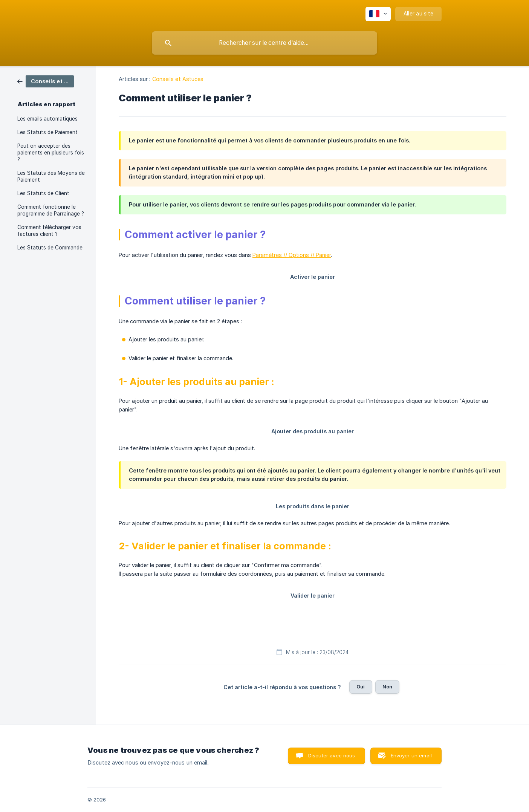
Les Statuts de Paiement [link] (47, 132)
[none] (378, 14)
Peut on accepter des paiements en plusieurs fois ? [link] (51, 153)
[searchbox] (264, 43)
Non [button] (387, 687)
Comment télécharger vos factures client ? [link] (49, 231)
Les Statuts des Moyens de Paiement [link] (51, 176)
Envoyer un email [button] (411, 755)
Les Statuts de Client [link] (43, 193)
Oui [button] (361, 687)
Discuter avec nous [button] (332, 755)
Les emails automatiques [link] (47, 119)
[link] (46, 81)
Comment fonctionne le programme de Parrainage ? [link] (51, 210)
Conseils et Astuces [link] (178, 79)
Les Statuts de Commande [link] (50, 248)
